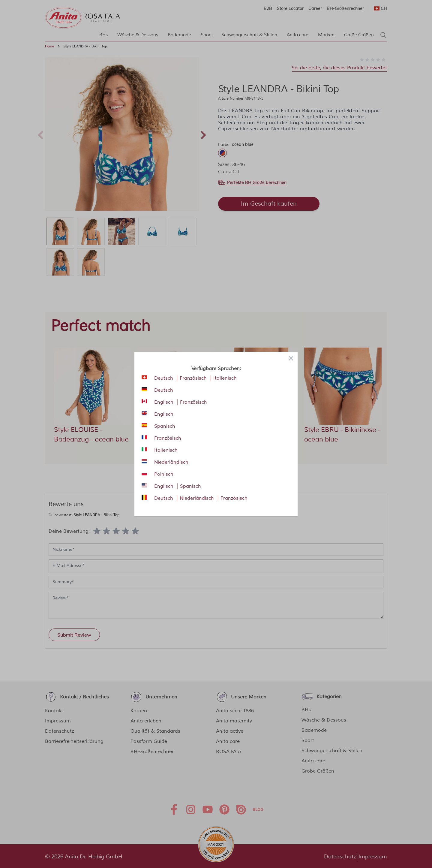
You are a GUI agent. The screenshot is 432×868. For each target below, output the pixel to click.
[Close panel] (291, 358)
